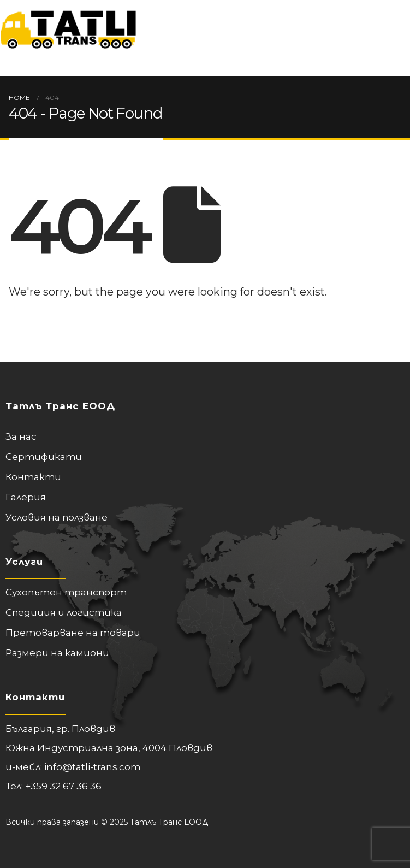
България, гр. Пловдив (60, 729)
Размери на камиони (57, 653)
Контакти (33, 477)
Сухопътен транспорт (66, 592)
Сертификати (44, 457)
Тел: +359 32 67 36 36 (54, 786)
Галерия (26, 497)
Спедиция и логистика (64, 612)
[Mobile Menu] (17, 63)
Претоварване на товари (73, 633)
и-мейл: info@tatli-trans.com (73, 767)
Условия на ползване (57, 517)
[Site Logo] (68, 25)
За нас (21, 436)
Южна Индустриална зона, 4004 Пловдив (109, 748)
